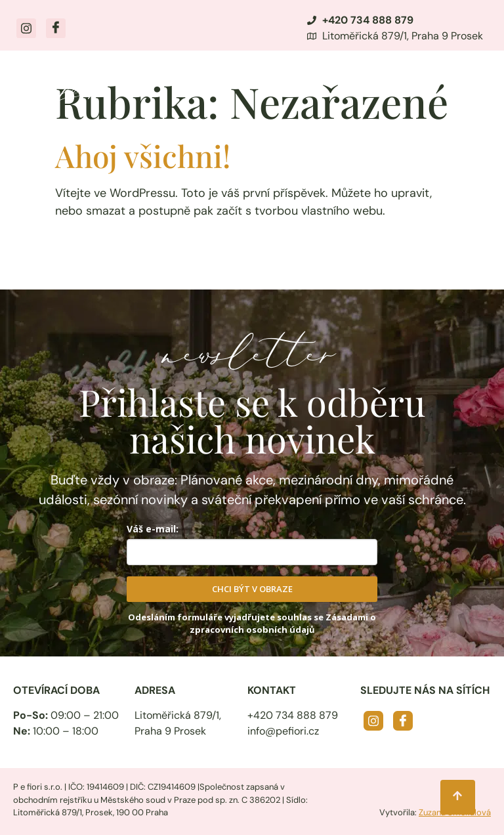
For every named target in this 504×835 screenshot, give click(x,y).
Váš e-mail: (153, 529)
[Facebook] (56, 28)
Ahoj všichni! (143, 156)
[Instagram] (26, 28)
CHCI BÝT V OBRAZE (252, 589)
